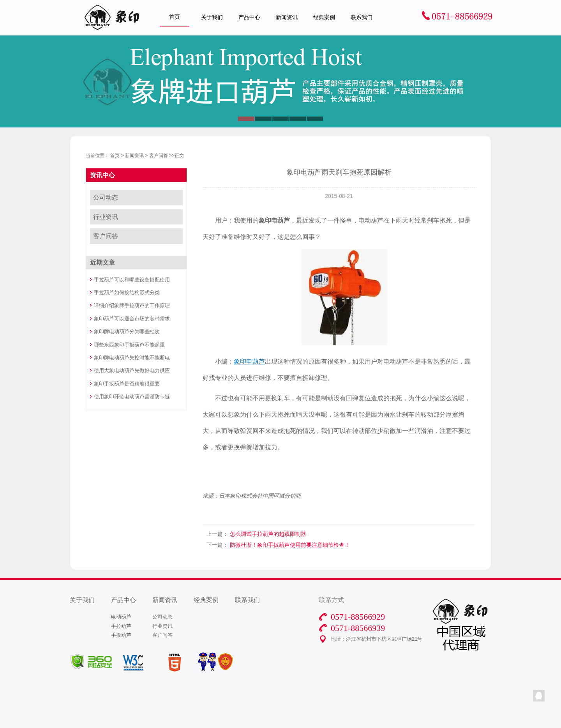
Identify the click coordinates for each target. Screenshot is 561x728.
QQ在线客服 (539, 696)
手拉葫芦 (121, 626)
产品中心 (249, 17)
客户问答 (159, 155)
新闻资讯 (287, 17)
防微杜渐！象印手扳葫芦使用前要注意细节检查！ (290, 545)
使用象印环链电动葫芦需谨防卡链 (132, 397)
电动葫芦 (121, 617)
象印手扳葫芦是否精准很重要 (127, 384)
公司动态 (106, 197)
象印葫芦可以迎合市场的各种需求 (132, 319)
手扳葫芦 (121, 635)
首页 (175, 17)
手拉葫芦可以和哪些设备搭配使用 (132, 280)
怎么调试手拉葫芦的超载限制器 (268, 534)
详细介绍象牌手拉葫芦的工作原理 (132, 305)
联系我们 (362, 17)
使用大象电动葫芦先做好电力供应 (132, 370)
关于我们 (212, 17)
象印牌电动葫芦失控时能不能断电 (132, 358)
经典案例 (324, 17)
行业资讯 (106, 217)
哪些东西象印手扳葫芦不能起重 (129, 345)
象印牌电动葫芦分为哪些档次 (127, 331)
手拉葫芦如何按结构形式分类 (127, 292)
